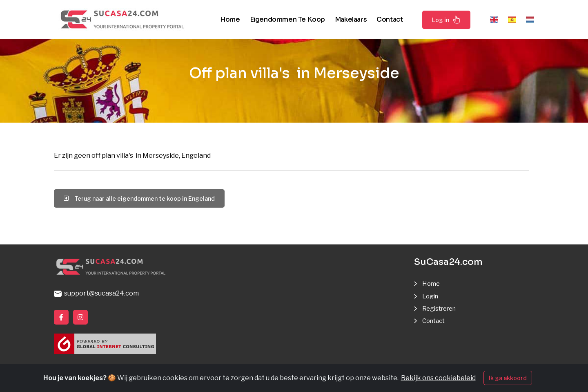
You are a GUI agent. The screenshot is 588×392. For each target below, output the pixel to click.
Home (230, 19)
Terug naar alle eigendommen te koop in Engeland (139, 198)
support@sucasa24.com (96, 293)
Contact (390, 19)
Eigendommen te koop (287, 19)
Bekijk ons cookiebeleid (438, 378)
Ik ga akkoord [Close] (508, 378)
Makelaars (351, 19)
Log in (446, 20)
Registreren (441, 308)
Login (431, 296)
